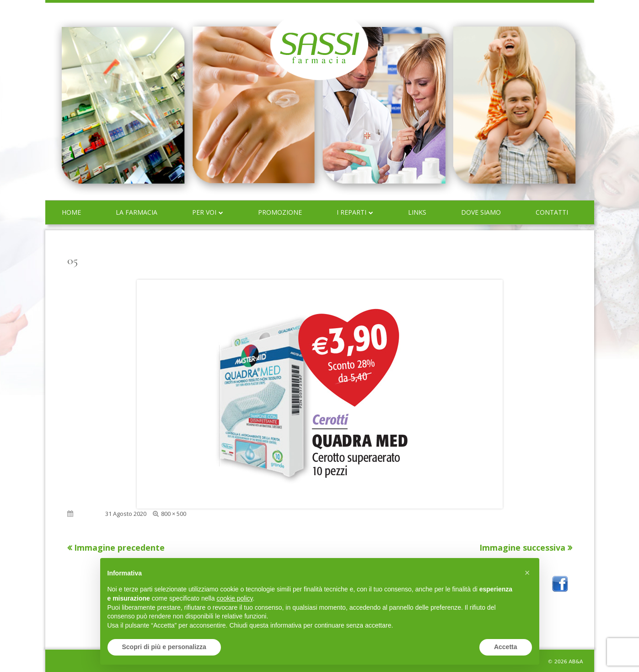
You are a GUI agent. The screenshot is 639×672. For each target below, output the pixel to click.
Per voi (204, 212)
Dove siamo (481, 212)
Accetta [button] (506, 647)
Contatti (552, 212)
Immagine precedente (119, 547)
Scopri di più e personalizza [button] (164, 647)
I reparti (352, 212)
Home (71, 212)
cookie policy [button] (234, 598)
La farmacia (137, 212)
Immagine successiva (522, 547)
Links (417, 212)
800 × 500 (174, 514)
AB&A (576, 662)
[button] (527, 573)
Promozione (280, 212)
